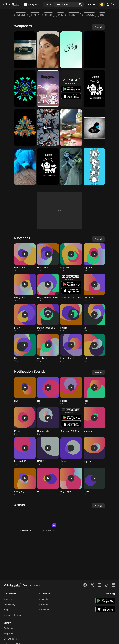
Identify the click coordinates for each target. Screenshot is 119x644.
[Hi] (25, 50)
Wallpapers (9, 628)
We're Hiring (9, 604)
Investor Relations (12, 615)
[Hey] (71, 50)
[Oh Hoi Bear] (25, 166)
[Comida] (71, 128)
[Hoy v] (94, 50)
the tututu (89, 15)
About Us (8, 599)
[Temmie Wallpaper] (48, 166)
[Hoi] (25, 89)
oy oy (61, 15)
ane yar (48, 15)
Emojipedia (43, 599)
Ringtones (8, 633)
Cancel (92, 4)
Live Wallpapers (11, 639)
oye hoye (21, 15)
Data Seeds (43, 610)
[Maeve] (48, 50)
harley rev (74, 15)
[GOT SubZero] (94, 128)
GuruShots (43, 604)
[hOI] (94, 89)
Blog (6, 610)
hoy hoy (35, 15)
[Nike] (48, 128)
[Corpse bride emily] (71, 166)
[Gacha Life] (48, 89)
